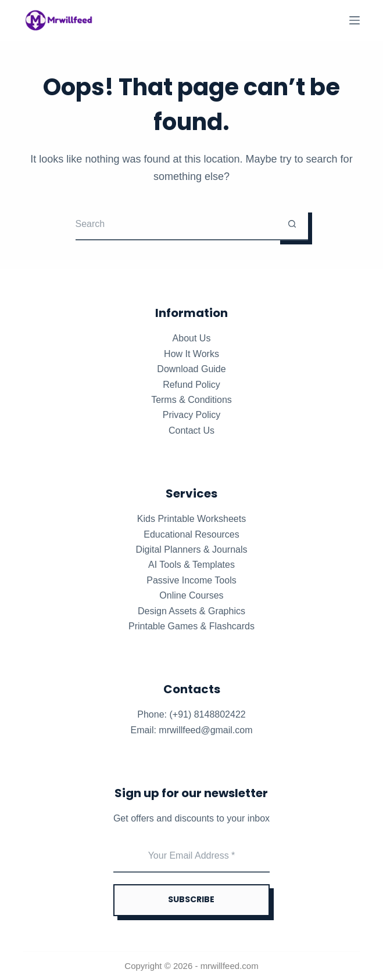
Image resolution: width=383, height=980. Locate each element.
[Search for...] (176, 224)
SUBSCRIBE (191, 899)
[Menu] (355, 20)
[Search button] (292, 224)
